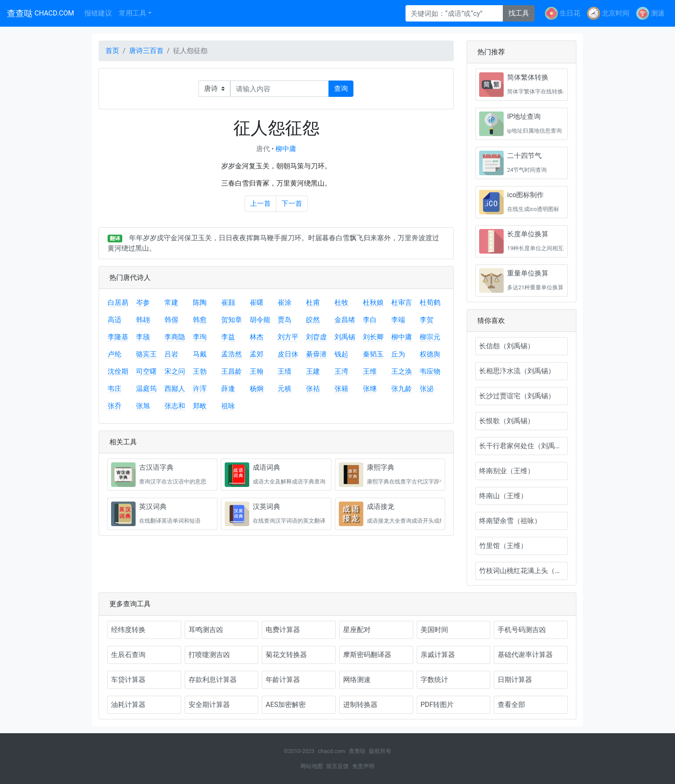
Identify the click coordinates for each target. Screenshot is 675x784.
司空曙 (146, 371)
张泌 (427, 389)
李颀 (143, 337)
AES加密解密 (286, 705)
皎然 (313, 320)
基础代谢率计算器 (525, 655)
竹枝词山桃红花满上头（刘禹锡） (523, 571)
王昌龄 (232, 371)
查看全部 (511, 705)
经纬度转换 (128, 630)
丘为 (398, 354)
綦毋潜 (316, 354)
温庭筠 (146, 389)
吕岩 (171, 354)
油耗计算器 (128, 705)
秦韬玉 (373, 354)
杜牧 (341, 302)
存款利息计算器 (213, 680)
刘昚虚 (316, 337)
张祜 (313, 389)
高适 (115, 320)
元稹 (285, 389)
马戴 (200, 354)
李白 (370, 320)
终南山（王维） (503, 496)
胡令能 (260, 320)
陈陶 (200, 302)
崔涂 (285, 302)
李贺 (427, 320)
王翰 (257, 371)
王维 (370, 371)
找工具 (519, 13)
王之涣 (402, 371)
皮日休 (288, 354)
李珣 (200, 337)
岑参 (143, 302)
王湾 (341, 371)
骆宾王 (146, 354)
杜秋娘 (373, 302)
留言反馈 (337, 766)
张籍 (341, 389)
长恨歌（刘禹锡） (507, 421)
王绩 (285, 371)
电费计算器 (283, 630)
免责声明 (363, 766)
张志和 (175, 406)
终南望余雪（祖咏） (510, 521)
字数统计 (434, 680)
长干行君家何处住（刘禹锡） (523, 446)
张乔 (115, 406)
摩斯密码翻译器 (367, 655)
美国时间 (434, 630)
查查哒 (40, 13)
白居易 (118, 302)
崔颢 (228, 302)
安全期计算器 (209, 705)
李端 (398, 320)
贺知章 (232, 320)
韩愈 (200, 320)
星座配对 (357, 630)
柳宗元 (430, 337)
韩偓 (171, 320)
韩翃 (143, 320)
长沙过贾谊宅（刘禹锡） (517, 396)
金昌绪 (345, 320)
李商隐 (175, 337)
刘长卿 (373, 337)
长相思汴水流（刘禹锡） (517, 371)
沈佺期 (118, 371)
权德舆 (430, 354)
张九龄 (402, 389)
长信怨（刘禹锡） (507, 346)
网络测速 (357, 680)
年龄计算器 (283, 680)
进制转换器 (360, 705)
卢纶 (115, 354)
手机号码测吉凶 (522, 630)
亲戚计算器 (438, 655)
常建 (171, 302)
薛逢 (228, 389)
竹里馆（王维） (503, 546)
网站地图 (312, 766)
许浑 (200, 389)
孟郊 (257, 354)
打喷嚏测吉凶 (209, 655)
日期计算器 (515, 680)
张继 (370, 389)
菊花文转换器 (286, 655)
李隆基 (118, 337)
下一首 (292, 203)
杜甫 (313, 302)
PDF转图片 (437, 705)
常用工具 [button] (133, 13)
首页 (112, 51)
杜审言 (402, 302)
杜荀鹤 (430, 302)
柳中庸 (286, 149)
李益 (228, 337)
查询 (341, 88)
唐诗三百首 (146, 51)
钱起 (341, 354)
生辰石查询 (128, 655)
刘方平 (288, 337)
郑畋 (200, 406)
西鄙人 (175, 389)
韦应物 (430, 371)
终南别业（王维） (507, 471)
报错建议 (98, 13)
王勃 (200, 371)
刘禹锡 (345, 337)
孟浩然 (232, 354)
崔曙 (257, 302)
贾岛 (285, 320)
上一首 (260, 203)
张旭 (143, 406)
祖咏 (228, 406)
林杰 (257, 337)
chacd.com (331, 751)
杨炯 (257, 389)
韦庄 (115, 389)
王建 (313, 371)
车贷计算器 (128, 680)
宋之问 (175, 371)
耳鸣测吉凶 (206, 630)
